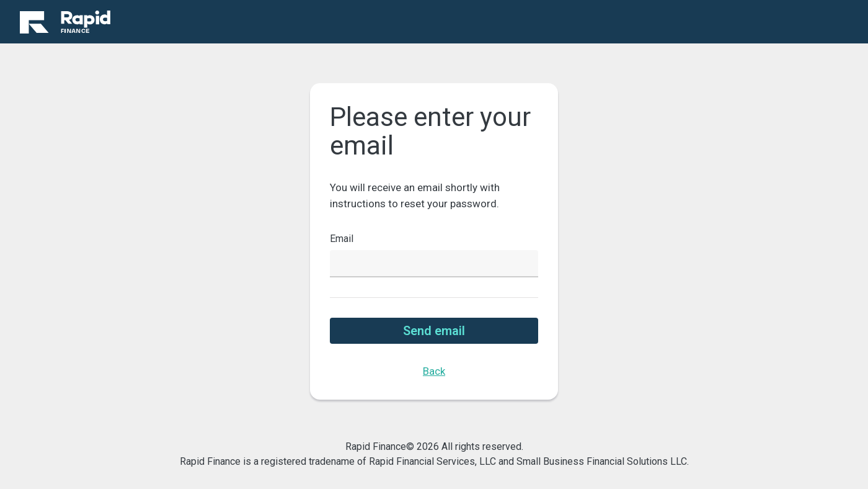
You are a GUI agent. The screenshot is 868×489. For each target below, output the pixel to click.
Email (342, 239)
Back (434, 371)
